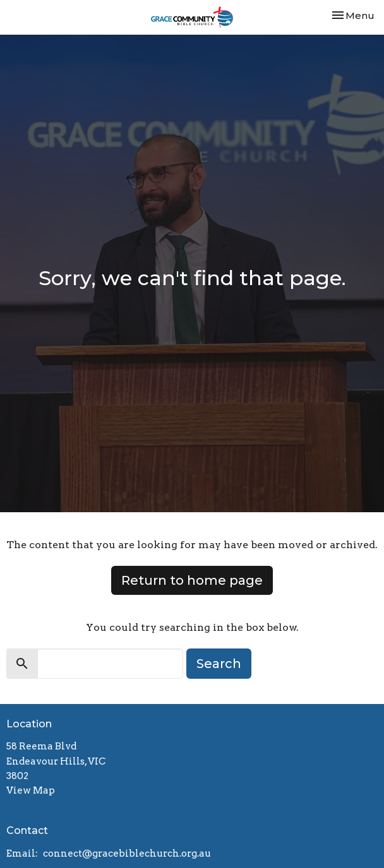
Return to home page (192, 580)
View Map (31, 790)
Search (219, 664)
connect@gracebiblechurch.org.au (127, 853)
